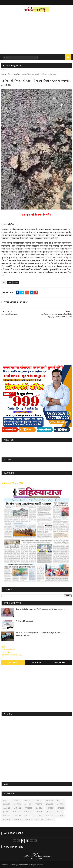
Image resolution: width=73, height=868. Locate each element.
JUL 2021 (60, 816)
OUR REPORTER (8, 650)
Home (4, 74)
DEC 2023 (7, 816)
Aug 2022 (27, 812)
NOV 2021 (49, 804)
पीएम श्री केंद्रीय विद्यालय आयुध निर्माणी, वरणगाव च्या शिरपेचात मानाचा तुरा (41, 609)
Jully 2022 (60, 804)
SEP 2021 (50, 820)
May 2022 (17, 812)
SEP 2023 (61, 808)
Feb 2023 (60, 800)
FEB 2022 (38, 800)
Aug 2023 (7, 808)
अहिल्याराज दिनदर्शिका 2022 (11, 655)
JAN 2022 (17, 800)
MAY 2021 (28, 820)
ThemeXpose (23, 865)
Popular (36, 663)
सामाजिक (17, 74)
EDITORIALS (7, 652)
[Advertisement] (36, 34)
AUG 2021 (28, 816)
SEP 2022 (49, 812)
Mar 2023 (28, 800)
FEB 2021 (50, 816)
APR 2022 (28, 808)
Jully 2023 (17, 804)
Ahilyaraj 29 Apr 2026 (12, 483)
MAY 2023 (49, 800)
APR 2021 (39, 816)
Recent (13, 663)
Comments (60, 663)
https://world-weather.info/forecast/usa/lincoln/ (37, 448)
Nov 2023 (39, 808)
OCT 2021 (38, 812)
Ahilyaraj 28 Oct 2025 (24, 621)
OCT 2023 (50, 808)
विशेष (10, 74)
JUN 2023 (28, 804)
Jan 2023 (6, 812)
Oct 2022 (17, 816)
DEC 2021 (7, 800)
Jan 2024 (59, 812)
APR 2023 (38, 804)
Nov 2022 (39, 820)
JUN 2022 (7, 804)
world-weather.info (36, 446)
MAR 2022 (18, 808)
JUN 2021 (7, 820)
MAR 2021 (17, 820)
